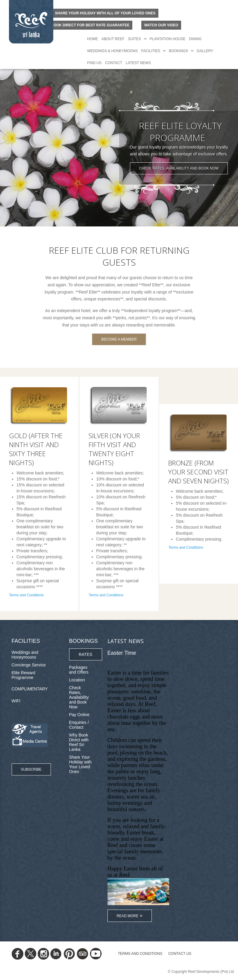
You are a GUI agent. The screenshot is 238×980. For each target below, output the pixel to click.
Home (93, 39)
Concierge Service (29, 665)
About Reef (113, 39)
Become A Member (119, 339)
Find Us (94, 63)
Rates (86, 654)
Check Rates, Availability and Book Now (179, 168)
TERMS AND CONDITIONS (140, 954)
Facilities (151, 51)
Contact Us (180, 954)
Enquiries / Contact (79, 725)
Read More (128, 916)
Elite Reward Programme (24, 675)
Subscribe (31, 769)
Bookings (178, 51)
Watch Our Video (161, 25)
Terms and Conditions (26, 595)
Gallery (205, 51)
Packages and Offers (79, 670)
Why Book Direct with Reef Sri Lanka (79, 742)
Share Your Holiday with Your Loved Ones (80, 764)
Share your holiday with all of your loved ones (105, 13)
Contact (114, 63)
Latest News (138, 63)
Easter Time (122, 653)
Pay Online (79, 715)
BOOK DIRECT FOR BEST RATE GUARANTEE (90, 25)
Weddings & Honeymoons (112, 51)
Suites (134, 39)
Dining (195, 39)
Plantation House (168, 39)
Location (77, 680)
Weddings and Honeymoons (25, 655)
